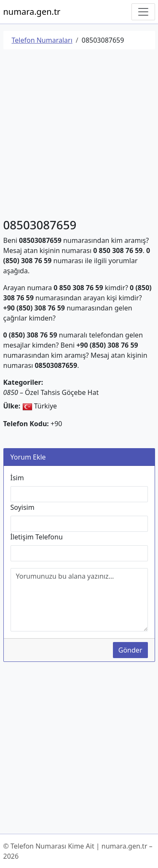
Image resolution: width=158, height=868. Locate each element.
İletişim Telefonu (37, 537)
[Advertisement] (79, 135)
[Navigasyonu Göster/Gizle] (143, 12)
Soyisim (23, 507)
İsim (17, 478)
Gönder (130, 650)
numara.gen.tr (32, 12)
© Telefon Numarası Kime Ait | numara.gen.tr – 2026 (78, 851)
